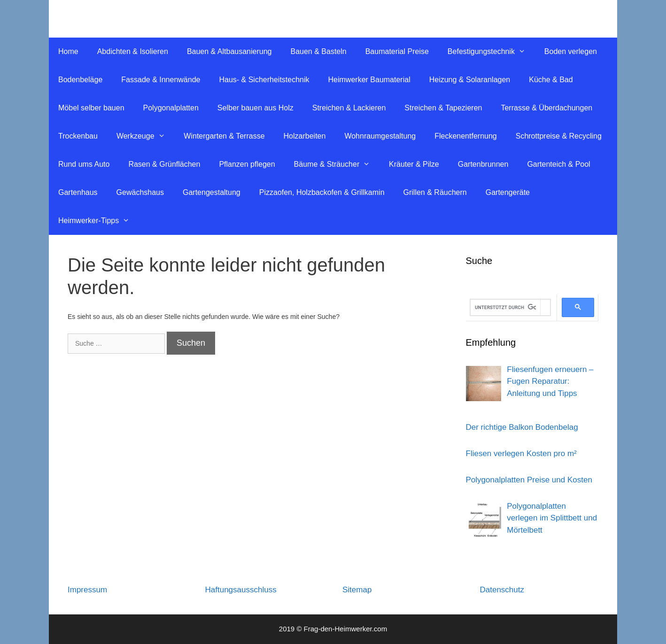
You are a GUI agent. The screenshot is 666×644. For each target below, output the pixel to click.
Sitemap (357, 590)
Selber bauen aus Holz (256, 108)
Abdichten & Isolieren (133, 51)
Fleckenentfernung (466, 136)
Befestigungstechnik (491, 52)
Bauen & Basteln (318, 51)
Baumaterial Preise (397, 51)
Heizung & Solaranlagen (470, 80)
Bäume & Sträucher (337, 164)
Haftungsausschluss (241, 590)
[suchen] (506, 308)
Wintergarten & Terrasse (224, 136)
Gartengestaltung (212, 192)
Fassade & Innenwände (161, 80)
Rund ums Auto (84, 164)
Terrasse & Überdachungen (546, 108)
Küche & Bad (551, 80)
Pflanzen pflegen (247, 164)
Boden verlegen (571, 51)
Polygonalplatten (171, 108)
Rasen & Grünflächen (164, 164)
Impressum (87, 590)
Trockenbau (78, 136)
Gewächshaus (140, 192)
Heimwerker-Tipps (99, 221)
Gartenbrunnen (483, 164)
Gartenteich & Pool (558, 164)
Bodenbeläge (80, 80)
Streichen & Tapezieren (443, 108)
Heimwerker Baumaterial (369, 80)
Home (68, 51)
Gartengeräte (508, 192)
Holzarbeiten (305, 136)
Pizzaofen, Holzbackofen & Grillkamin (322, 192)
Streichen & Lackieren (349, 108)
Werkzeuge (145, 136)
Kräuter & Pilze (414, 164)
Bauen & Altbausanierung (229, 51)
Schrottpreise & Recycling (559, 136)
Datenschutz (502, 590)
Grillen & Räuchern (435, 192)
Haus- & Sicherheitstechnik (264, 80)
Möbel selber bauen (91, 108)
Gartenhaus (78, 192)
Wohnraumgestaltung (380, 136)
